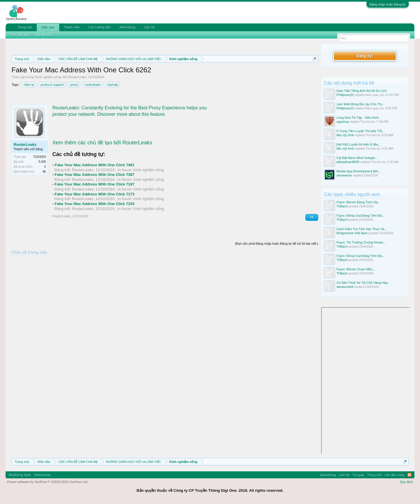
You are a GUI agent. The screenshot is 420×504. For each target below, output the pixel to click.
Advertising (127, 27)
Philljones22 (345, 95)
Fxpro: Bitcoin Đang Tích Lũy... (358, 202)
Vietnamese (42, 475)
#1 (312, 217)
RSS (409, 475)
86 (44, 172)
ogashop (343, 122)
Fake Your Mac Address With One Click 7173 (94, 194)
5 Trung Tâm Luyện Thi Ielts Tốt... (361, 131)
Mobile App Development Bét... (359, 171)
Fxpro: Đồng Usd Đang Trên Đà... (361, 216)
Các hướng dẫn (99, 27)
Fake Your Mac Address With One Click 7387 (94, 175)
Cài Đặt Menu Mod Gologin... (357, 158)
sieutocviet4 (345, 287)
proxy (73, 85)
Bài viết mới (44, 35)
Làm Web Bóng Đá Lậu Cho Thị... (361, 104)
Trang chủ (25, 27)
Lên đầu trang (395, 475)
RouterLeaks (77, 77)
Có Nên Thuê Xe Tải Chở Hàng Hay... (363, 283)
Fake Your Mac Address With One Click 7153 (94, 204)
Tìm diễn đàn (20, 35)
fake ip (28, 85)
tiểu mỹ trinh (345, 135)
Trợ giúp (358, 475)
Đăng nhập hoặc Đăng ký (388, 4)
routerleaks (92, 85)
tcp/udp (112, 85)
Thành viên (72, 27)
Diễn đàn (48, 27)
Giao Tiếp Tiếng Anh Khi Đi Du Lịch (362, 91)
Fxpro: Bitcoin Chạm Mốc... (356, 269)
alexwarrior (344, 175)
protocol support (51, 85)
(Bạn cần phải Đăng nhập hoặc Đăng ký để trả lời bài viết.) (277, 244)
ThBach (342, 206)
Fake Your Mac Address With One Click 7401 (94, 165)
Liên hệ (149, 27)
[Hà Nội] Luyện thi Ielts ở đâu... (359, 144)
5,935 (42, 162)
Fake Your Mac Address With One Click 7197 (94, 184)
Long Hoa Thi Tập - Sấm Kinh (358, 118)
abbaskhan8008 (348, 162)
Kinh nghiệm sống (48, 77)
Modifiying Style (20, 475)
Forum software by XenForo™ (48, 482)
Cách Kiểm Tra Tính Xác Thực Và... (362, 229)
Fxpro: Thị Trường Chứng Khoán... (361, 242)
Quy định (406, 482)
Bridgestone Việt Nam (352, 233)
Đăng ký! (365, 56)
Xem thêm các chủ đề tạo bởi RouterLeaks (102, 143)
